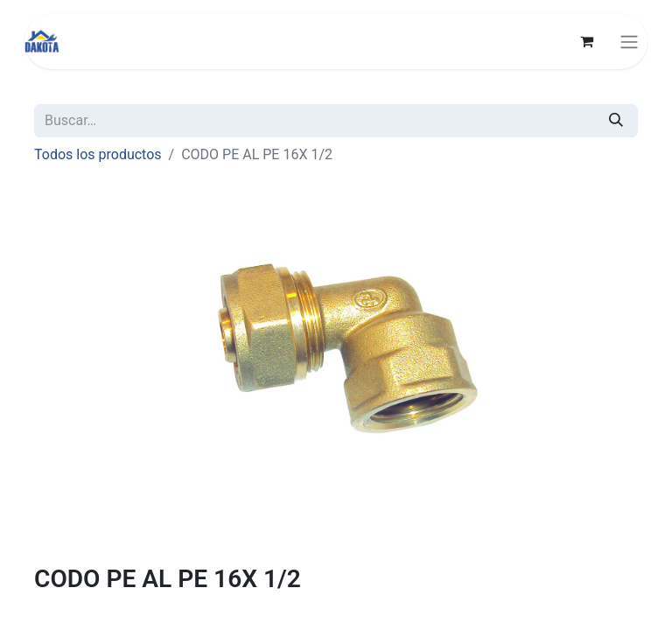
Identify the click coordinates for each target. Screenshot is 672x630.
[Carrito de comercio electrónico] (586, 41)
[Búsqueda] (616, 121)
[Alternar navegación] (629, 42)
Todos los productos (98, 154)
